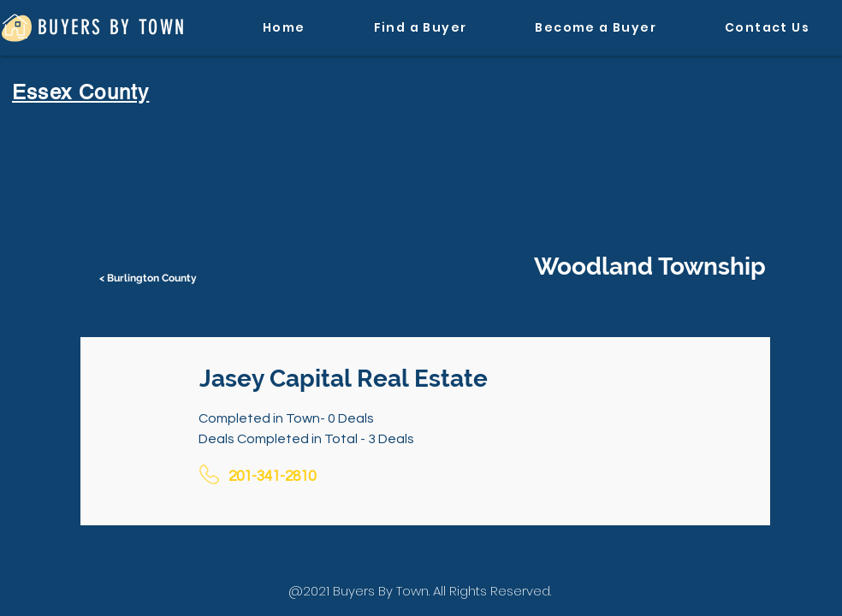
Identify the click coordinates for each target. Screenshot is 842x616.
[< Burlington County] (150, 278)
